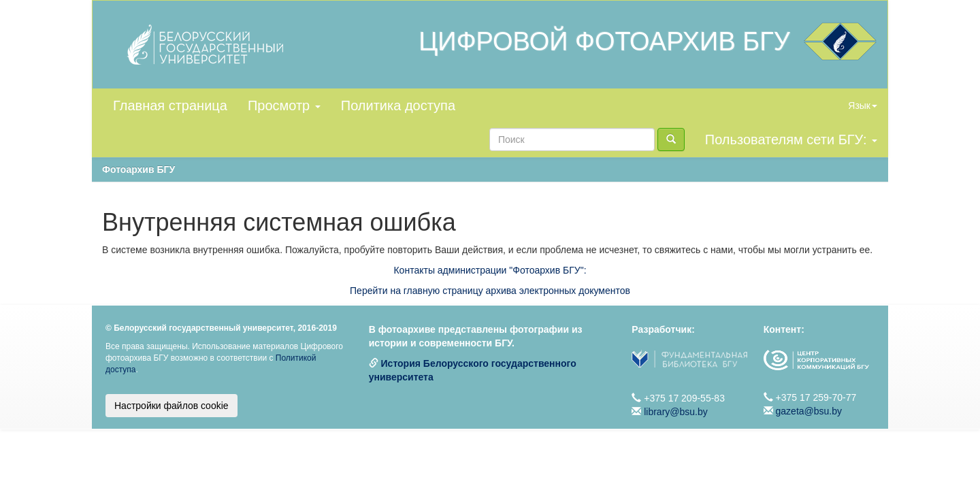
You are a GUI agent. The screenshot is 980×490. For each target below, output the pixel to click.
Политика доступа (398, 105)
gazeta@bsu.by (809, 411)
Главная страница (170, 105)
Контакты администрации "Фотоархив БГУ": (490, 270)
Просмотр (284, 105)
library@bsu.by (676, 412)
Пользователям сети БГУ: (791, 140)
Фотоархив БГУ (138, 169)
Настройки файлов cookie (171, 406)
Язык (863, 105)
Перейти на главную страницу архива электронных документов (490, 291)
